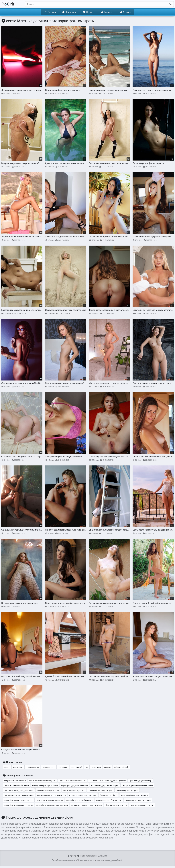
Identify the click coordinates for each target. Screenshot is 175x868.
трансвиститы (33, 767)
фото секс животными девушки (42, 780)
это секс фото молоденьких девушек (87, 805)
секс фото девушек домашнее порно (137, 785)
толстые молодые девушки (142, 805)
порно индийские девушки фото (134, 795)
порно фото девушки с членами (74, 785)
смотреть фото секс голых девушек (19, 795)
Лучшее (125, 12)
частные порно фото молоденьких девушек (108, 780)
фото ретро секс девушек (116, 805)
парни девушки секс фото (127, 790)
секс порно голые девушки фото (72, 780)
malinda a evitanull (121, 767)
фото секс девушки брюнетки (16, 785)
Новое (88, 12)
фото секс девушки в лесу (140, 780)
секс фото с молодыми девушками (19, 790)
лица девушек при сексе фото (138, 800)
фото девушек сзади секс (74, 790)
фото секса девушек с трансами (49, 800)
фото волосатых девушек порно (83, 795)
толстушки (96, 767)
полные (108, 767)
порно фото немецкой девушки (79, 800)
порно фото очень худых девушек (18, 800)
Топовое (106, 12)
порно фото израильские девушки (18, 805)
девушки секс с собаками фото (109, 800)
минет (7, 767)
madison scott (18, 767)
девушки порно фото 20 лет (48, 790)
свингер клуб (76, 767)
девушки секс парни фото (15, 780)
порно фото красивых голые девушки (52, 805)
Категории (69, 12)
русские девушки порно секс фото (51, 795)
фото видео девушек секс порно (105, 785)
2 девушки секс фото (108, 795)
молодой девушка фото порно (45, 785)
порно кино (63, 767)
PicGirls (8, 4)
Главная (50, 12)
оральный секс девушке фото (101, 790)
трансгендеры (48, 767)
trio (87, 767)
